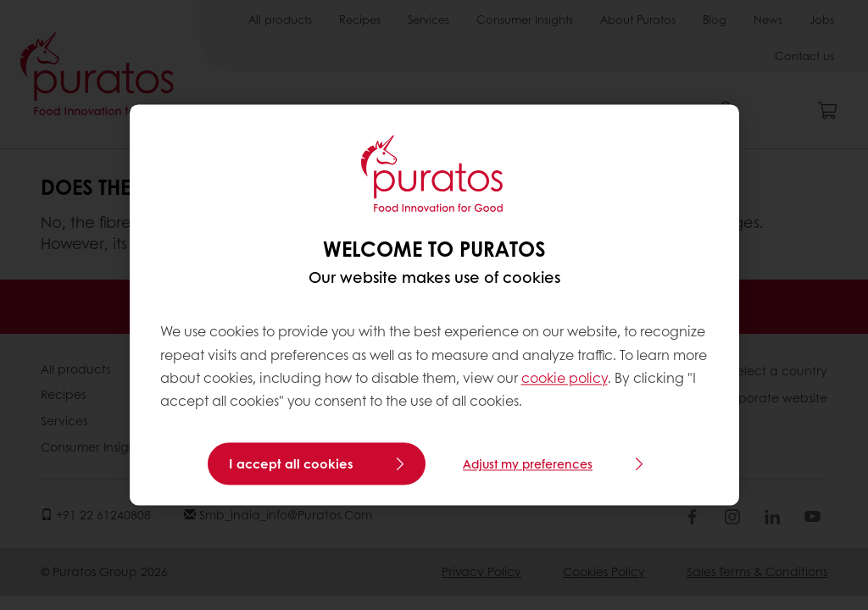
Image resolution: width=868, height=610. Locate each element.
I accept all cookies (291, 464)
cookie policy (565, 377)
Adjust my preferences (528, 464)
